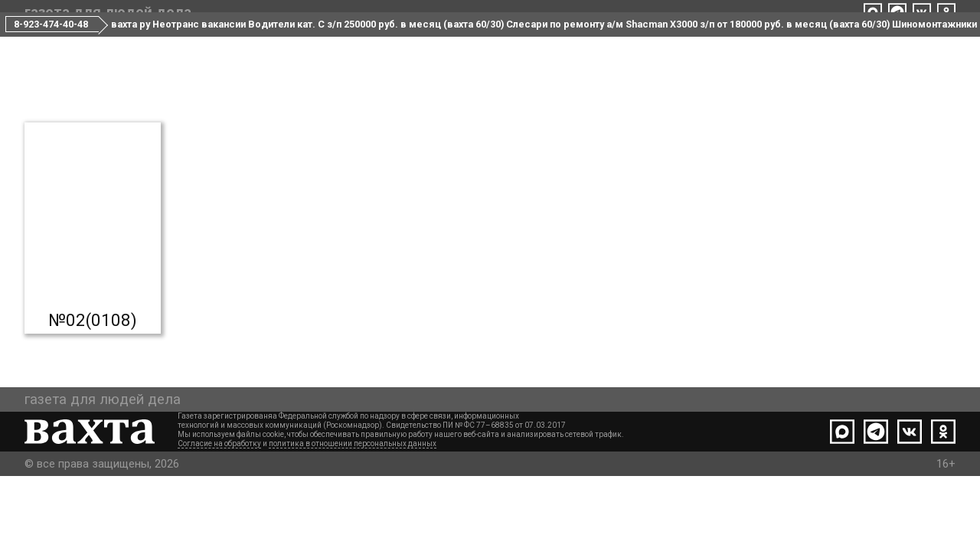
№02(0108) (93, 377)
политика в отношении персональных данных (353, 518)
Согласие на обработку (219, 518)
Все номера (335, 45)
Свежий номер (225, 45)
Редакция (429, 45)
